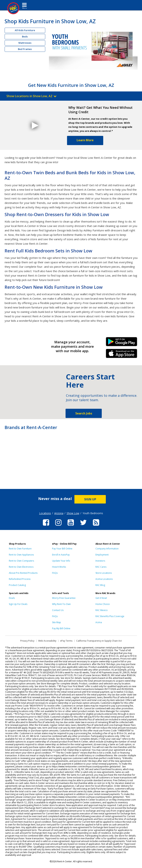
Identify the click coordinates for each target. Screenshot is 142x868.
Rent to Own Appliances (21, 555)
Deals (12, 598)
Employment (102, 555)
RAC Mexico (102, 610)
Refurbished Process (20, 579)
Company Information (107, 549)
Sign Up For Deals (18, 604)
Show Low (73, 513)
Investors (100, 561)
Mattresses (25, 43)
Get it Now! (101, 598)
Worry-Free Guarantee (64, 598)
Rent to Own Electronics (21, 567)
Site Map (57, 622)
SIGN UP (90, 499)
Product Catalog (17, 585)
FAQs (55, 573)
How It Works (59, 567)
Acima (99, 622)
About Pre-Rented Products (23, 573)
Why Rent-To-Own (61, 604)
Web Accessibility (47, 641)
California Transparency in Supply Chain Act (99, 641)
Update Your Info (61, 561)
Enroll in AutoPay (61, 555)
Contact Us (58, 610)
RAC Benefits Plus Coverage (110, 616)
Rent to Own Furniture (20, 549)
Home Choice (103, 604)
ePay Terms (66, 641)
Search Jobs (84, 413)
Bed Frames (25, 49)
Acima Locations (104, 579)
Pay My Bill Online (61, 628)
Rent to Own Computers (21, 561)
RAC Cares (101, 567)
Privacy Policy (27, 641)
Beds (25, 37)
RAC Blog (100, 585)
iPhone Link (122, 355)
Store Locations (104, 573)
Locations (45, 513)
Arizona (59, 513)
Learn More (85, 140)
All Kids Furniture (25, 30)
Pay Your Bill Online (62, 549)
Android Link (122, 343)
